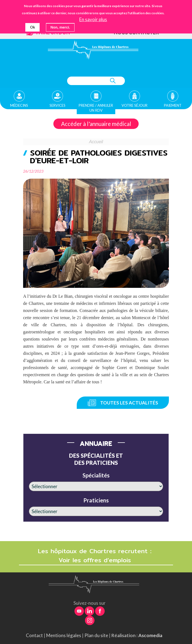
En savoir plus (93, 19)
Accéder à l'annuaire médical (96, 124)
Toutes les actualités (129, 403)
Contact (34, 635)
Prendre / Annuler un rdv (96, 108)
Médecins (19, 105)
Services (57, 105)
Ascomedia (150, 635)
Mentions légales (64, 635)
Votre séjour (135, 105)
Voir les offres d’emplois (96, 560)
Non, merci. (60, 27)
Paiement (173, 105)
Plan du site (96, 635)
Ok (32, 27)
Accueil (96, 142)
